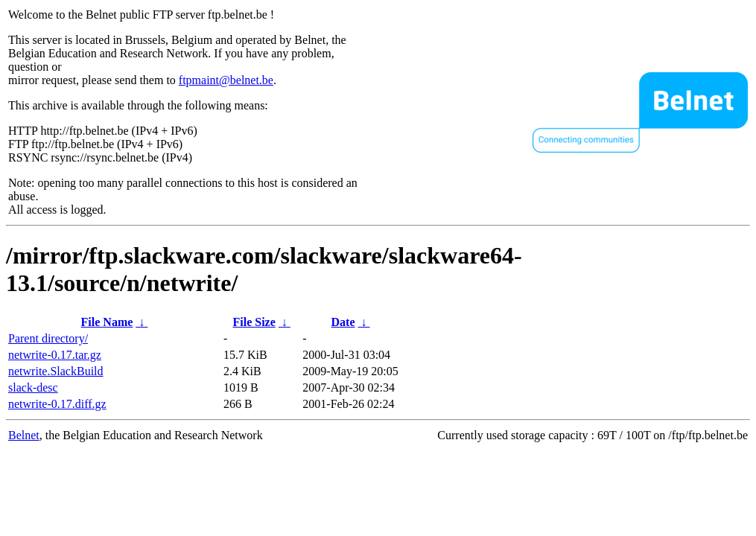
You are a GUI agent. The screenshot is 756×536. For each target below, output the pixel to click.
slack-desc (33, 387)
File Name (107, 322)
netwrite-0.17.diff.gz (57, 404)
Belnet (24, 435)
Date (343, 322)
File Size (254, 322)
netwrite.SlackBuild (56, 371)
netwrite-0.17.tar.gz (55, 355)
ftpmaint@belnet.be (226, 80)
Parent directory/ (48, 338)
